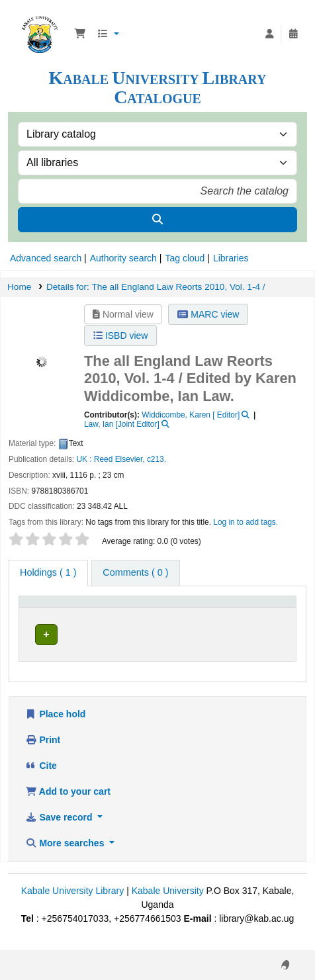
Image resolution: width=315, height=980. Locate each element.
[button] (80, 34)
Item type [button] (43, 618)
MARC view (208, 314)
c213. (157, 459)
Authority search (123, 258)
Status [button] (263, 618)
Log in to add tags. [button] (246, 522)
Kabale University (168, 905)
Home (19, 287)
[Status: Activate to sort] (271, 612)
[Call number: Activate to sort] (202, 612)
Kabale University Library (73, 905)
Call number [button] (188, 618)
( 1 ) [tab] (48, 572)
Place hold (55, 728)
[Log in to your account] (269, 34)
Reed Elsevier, (119, 459)
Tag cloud (185, 258)
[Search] (157, 220)
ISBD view (120, 335)
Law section (115, 641)
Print (43, 754)
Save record (60, 831)
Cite (41, 780)
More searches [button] (66, 857)
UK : (84, 459)
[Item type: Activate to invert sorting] (51, 612)
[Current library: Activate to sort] (120, 612)
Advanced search (46, 258)
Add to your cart (68, 805)
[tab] (135, 573)
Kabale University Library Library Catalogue (40, 19)
